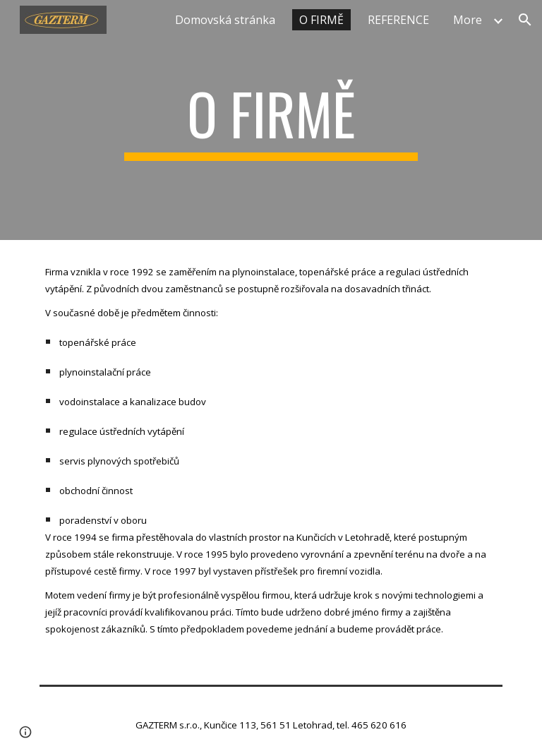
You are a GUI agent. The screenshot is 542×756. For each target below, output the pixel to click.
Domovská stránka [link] (225, 20)
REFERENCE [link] (398, 20)
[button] (525, 20)
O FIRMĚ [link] (321, 20)
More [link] (468, 20)
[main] (271, 120)
